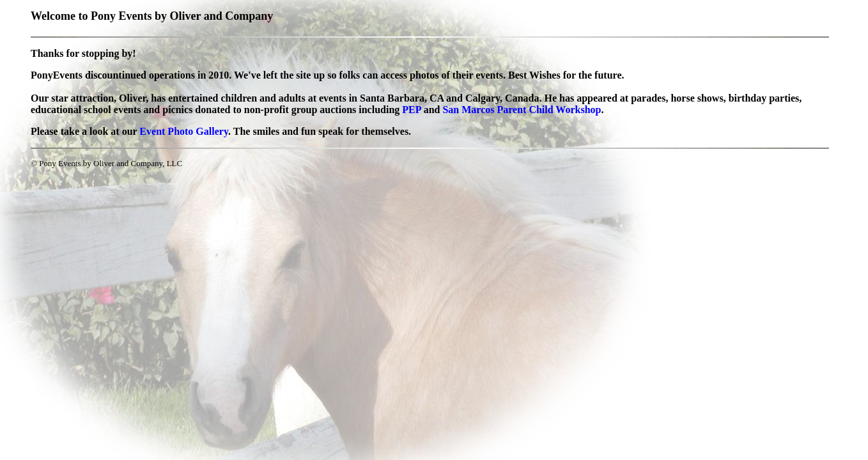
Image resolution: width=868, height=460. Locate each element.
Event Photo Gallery (184, 131)
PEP (411, 110)
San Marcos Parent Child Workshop (522, 110)
